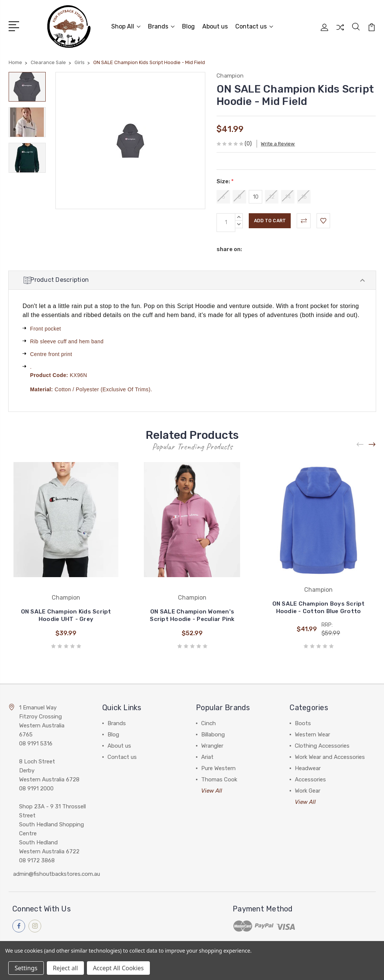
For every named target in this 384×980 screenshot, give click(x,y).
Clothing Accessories (322, 745)
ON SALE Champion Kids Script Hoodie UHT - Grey (66, 614)
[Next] (372, 444)
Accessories (310, 778)
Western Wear (312, 733)
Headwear (308, 767)
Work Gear (308, 790)
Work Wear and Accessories (330, 756)
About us (215, 25)
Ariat (207, 756)
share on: (229, 246)
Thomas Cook (219, 778)
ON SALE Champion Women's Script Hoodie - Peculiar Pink (192, 614)
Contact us (254, 25)
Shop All (126, 25)
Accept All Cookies (118, 968)
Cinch (208, 722)
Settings (26, 968)
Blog (188, 25)
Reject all (65, 968)
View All (212, 790)
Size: (225, 178)
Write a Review (284, 141)
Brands (161, 25)
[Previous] (360, 444)
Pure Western (218, 767)
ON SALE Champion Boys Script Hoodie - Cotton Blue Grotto (319, 607)
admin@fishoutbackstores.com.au (57, 873)
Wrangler (212, 745)
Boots (303, 722)
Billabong (213, 733)
